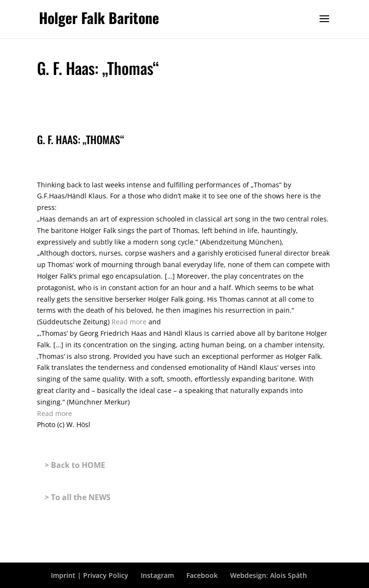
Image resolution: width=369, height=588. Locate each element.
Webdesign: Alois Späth (269, 575)
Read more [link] (130, 322)
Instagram (157, 575)
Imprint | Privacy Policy (90, 575)
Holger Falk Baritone (99, 18)
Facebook (202, 575)
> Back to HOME (75, 465)
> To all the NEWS (78, 497)
